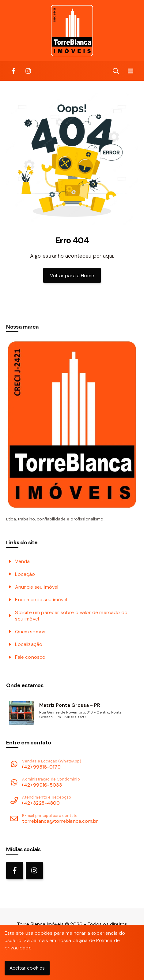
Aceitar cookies (27, 968)
